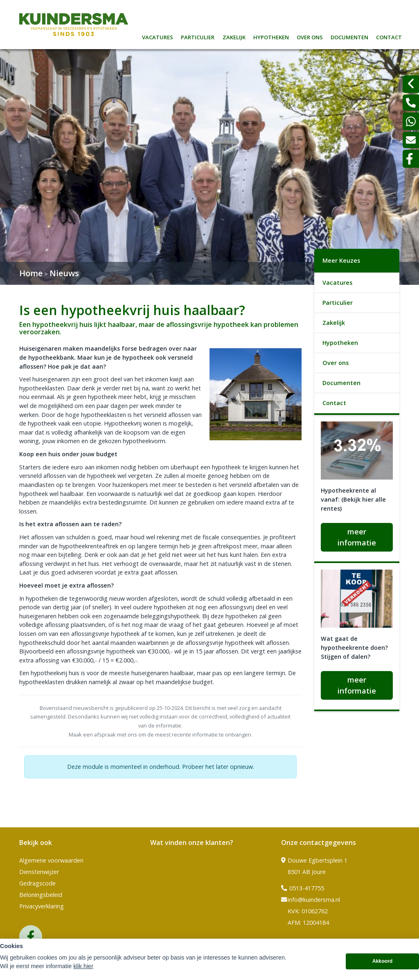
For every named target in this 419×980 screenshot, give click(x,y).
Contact (389, 36)
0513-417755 (303, 888)
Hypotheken (271, 36)
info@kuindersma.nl (311, 900)
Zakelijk (234, 36)
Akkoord (383, 964)
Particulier (198, 36)
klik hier (83, 968)
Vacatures (158, 36)
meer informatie (357, 537)
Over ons (310, 36)
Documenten (349, 36)
